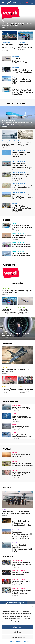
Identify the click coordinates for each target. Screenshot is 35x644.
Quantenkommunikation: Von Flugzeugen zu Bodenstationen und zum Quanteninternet (22, 592)
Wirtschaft (22, 43)
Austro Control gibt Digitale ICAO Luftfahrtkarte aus (23, 187)
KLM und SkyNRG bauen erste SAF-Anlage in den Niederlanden (23, 464)
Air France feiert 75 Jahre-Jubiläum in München (25, 143)
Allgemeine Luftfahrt (8, 120)
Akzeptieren (17, 627)
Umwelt (15, 453)
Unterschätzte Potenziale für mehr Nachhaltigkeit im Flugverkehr (21, 474)
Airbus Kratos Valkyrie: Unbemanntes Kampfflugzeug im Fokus (22, 523)
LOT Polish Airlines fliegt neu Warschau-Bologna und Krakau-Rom (23, 92)
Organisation (6, 21)
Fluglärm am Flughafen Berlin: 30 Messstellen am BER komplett (22, 177)
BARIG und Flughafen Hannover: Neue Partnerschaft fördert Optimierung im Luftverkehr (9, 47)
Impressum (27, 641)
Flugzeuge (5, 367)
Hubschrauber (17, 405)
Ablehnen (17, 632)
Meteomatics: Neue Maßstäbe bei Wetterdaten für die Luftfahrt (9, 144)
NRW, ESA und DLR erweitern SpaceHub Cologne (21, 573)
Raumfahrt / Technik (19, 570)
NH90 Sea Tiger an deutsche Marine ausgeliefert (21, 427)
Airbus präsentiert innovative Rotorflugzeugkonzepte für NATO (23, 408)
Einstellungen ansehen (17, 637)
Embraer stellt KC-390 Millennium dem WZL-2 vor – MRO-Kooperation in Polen (16, 513)
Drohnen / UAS (17, 530)
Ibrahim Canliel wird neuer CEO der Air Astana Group (22, 71)
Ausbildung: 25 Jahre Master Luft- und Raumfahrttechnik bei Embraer (22, 564)
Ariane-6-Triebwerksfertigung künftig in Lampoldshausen (22, 582)
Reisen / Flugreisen (18, 234)
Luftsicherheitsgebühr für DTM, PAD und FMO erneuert (22, 155)
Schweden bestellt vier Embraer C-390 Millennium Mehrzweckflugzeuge (25, 389)
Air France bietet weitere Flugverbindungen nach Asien (22, 254)
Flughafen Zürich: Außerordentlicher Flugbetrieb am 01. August (22, 166)
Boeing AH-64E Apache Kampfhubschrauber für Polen (22, 436)
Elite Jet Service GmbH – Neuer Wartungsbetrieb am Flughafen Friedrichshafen (23, 197)
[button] (32, 606)
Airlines (15, 88)
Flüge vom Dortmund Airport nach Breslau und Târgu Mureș (22, 245)
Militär (4, 386)
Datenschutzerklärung (15, 641)
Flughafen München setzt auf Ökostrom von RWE (22, 455)
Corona (15, 204)
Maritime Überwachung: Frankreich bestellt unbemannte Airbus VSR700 (22, 418)
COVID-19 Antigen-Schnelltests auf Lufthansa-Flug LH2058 (23, 208)
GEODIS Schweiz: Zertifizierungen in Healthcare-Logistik (20, 61)
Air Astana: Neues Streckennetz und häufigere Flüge (22, 237)
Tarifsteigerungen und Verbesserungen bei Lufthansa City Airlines (17, 292)
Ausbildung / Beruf (18, 560)
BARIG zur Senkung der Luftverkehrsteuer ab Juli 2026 (22, 81)
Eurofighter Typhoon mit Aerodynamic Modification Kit (15, 370)
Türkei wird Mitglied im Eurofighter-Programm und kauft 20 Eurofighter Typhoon (9, 390)
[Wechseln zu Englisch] (27, 2)
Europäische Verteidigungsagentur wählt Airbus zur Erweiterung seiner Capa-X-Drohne (23, 535)
